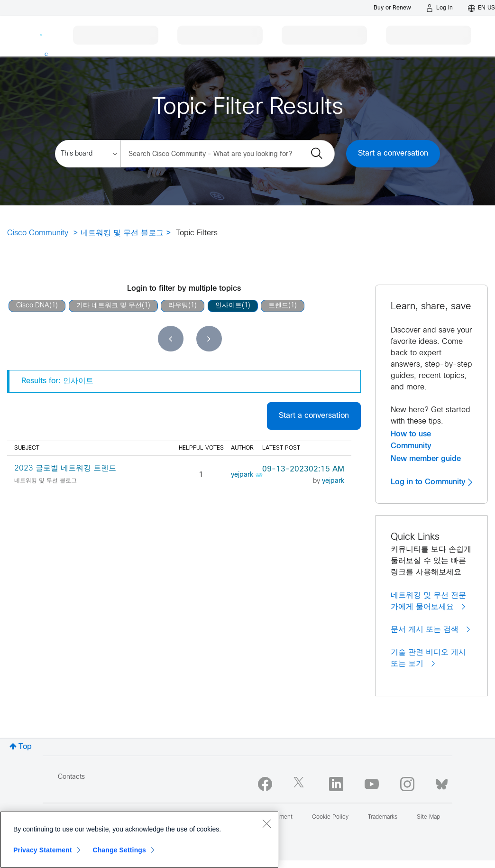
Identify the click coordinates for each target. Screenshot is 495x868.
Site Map (428, 817)
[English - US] (481, 8)
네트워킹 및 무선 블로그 (122, 233)
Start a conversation (393, 153)
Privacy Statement (43, 850)
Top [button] (25, 747)
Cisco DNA (33, 306)
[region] (139, 840)
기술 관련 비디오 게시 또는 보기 (428, 658)
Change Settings (119, 850)
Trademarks (383, 817)
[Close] (266, 823)
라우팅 (178, 306)
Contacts (71, 777)
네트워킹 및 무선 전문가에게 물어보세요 (428, 601)
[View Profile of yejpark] (242, 475)
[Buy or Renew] (392, 8)
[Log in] (440, 8)
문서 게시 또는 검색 (430, 629)
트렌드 (278, 306)
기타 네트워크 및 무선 (109, 306)
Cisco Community (38, 233)
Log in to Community (431, 482)
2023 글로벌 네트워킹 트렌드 (65, 468)
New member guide (426, 459)
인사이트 (229, 306)
